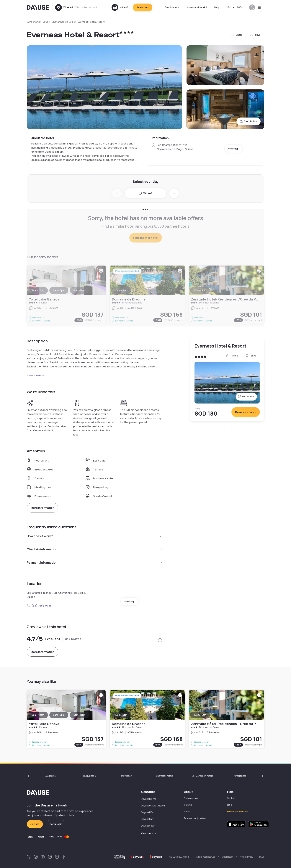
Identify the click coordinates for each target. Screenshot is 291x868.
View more (36, 375)
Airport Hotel (240, 776)
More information (42, 508)
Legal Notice (227, 857)
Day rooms (50, 776)
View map (233, 149)
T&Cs (262, 857)
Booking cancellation (238, 812)
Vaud (46, 22)
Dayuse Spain (148, 826)
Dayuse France (149, 799)
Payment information (94, 562)
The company (191, 798)
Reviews (188, 805)
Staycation (127, 776)
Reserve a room (246, 412)
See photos (249, 121)
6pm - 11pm (79, 715)
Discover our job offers (195, 818)
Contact (231, 798)
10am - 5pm (200, 715)
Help (217, 7)
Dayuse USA (147, 812)
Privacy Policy (246, 857)
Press (187, 812)
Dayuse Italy (147, 819)
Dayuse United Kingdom (153, 806)
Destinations (172, 7)
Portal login (56, 824)
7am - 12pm (38, 715)
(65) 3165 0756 (39, 606)
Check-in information (94, 549)
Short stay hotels (164, 776)
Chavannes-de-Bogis (63, 22)
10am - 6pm (121, 715)
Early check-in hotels (202, 776)
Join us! (35, 824)
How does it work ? (197, 7)
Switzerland (33, 22)
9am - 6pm (59, 715)
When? (146, 193)
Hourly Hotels (89, 776)
